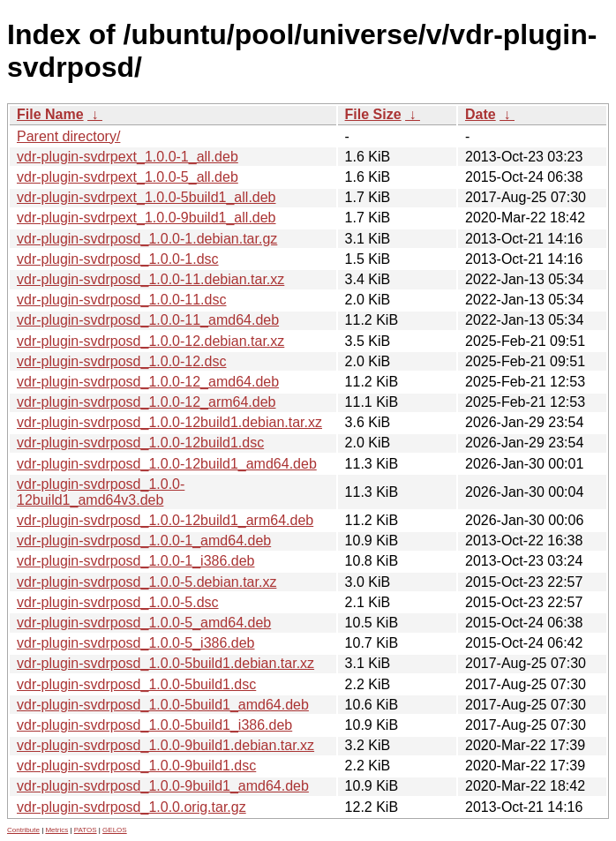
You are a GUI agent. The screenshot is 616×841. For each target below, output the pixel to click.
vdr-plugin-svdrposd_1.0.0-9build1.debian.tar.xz (165, 745)
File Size (373, 114)
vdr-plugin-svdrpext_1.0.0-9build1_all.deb (146, 218)
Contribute (23, 830)
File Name (50, 114)
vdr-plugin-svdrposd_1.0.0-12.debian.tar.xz (150, 341)
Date (481, 114)
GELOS (115, 830)
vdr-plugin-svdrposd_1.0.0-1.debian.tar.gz (147, 239)
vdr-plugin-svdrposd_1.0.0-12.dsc (121, 361)
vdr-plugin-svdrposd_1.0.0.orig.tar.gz (131, 807)
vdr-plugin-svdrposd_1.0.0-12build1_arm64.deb (165, 520)
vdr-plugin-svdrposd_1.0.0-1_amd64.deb (144, 541)
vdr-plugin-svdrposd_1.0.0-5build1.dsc (136, 684)
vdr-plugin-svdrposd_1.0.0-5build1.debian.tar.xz (165, 663)
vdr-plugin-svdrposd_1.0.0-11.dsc (121, 300)
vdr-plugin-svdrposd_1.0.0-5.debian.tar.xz (146, 582)
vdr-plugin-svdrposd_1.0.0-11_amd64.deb (148, 320)
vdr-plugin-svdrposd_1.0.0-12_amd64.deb (148, 382)
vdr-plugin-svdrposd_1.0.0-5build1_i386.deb (154, 725)
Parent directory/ (68, 136)
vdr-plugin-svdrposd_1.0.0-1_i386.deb (136, 561)
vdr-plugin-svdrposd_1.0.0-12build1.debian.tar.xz (169, 422)
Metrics (56, 830)
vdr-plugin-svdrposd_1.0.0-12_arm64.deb (146, 402)
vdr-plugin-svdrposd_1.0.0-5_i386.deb (136, 643)
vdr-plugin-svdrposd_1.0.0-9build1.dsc (136, 766)
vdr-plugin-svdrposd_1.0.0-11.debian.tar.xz (150, 279)
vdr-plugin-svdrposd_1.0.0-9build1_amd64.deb (163, 786)
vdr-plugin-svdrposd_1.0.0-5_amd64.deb (144, 623)
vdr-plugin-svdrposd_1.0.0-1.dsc (118, 259)
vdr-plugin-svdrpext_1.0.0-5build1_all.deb (146, 197)
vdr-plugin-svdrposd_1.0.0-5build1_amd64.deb (163, 705)
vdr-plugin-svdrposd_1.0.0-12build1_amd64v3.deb (101, 492)
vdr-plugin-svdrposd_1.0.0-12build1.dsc (140, 443)
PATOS (86, 830)
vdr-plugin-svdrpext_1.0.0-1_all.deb (128, 157)
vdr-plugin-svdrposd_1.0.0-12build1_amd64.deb (167, 464)
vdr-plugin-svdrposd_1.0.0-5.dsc (118, 602)
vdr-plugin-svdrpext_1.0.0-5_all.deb (128, 177)
